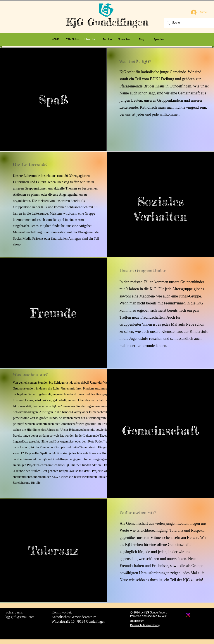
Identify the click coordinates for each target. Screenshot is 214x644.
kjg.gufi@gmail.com (20, 617)
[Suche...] (188, 23)
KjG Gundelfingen (107, 22)
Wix (164, 616)
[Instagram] (188, 615)
